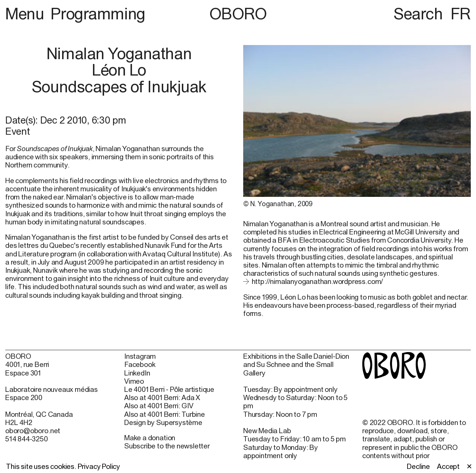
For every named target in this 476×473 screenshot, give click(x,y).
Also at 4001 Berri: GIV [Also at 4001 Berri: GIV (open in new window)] (159, 406)
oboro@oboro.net (33, 431)
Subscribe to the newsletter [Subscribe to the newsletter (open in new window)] (167, 446)
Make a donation (150, 438)
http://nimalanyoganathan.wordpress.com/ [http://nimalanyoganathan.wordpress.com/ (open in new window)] (318, 281)
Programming (98, 13)
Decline (418, 466)
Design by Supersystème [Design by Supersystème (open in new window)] (163, 422)
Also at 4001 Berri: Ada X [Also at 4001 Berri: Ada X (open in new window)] (162, 397)
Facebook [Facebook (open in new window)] (140, 364)
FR (461, 13)
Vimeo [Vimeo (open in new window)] (134, 381)
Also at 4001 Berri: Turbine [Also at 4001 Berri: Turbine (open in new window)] (165, 414)
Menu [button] (26, 13)
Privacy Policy (99, 466)
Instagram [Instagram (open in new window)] (140, 356)
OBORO (238, 14)
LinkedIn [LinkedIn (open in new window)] (137, 373)
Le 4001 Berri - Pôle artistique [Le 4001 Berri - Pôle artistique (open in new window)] (169, 389)
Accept (448, 466)
